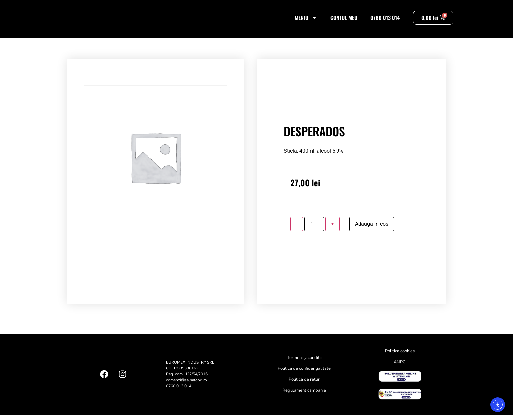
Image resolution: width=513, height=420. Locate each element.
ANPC (400, 367)
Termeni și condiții (304, 363)
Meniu (306, 20)
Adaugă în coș (372, 229)
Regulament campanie (304, 396)
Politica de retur (304, 385)
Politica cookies (400, 357)
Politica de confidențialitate (304, 374)
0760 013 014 (385, 20)
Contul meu (344, 20)
